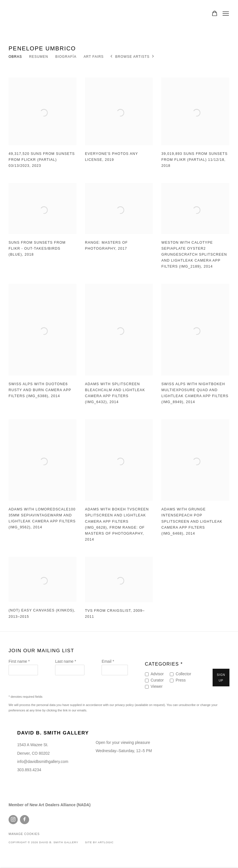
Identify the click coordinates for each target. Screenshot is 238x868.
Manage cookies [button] (24, 834)
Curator (157, 680)
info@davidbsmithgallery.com (43, 762)
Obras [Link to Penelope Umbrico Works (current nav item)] (15, 57)
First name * (19, 661)
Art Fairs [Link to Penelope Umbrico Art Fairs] (94, 57)
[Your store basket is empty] (215, 14)
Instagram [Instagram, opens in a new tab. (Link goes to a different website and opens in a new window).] (13, 820)
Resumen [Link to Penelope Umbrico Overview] (39, 57)
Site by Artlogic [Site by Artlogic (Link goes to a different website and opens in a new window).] (99, 842)
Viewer (157, 687)
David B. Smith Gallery (34, 14)
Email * (108, 661)
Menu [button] (225, 14)
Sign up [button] (221, 678)
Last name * (65, 661)
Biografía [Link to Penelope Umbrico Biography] (66, 57)
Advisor (157, 674)
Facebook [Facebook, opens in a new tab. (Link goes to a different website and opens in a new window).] (25, 820)
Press (180, 680)
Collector (183, 674)
